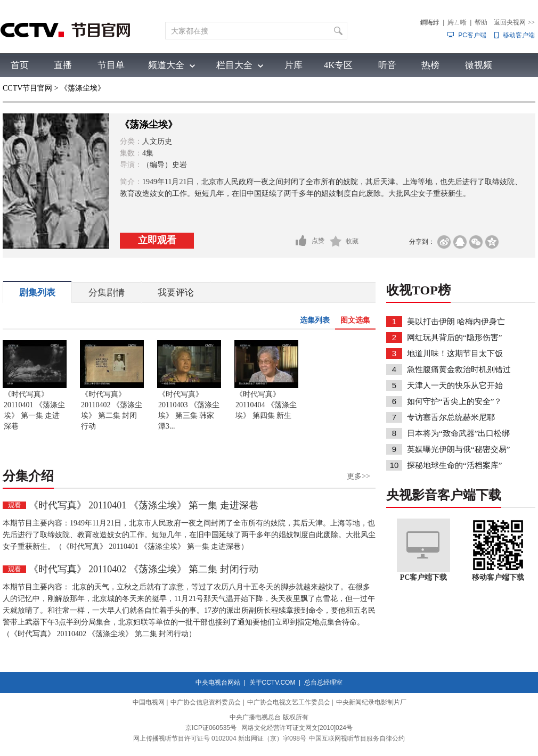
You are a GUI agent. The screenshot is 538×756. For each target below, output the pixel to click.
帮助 (481, 22)
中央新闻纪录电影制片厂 (371, 702)
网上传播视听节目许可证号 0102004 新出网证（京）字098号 (220, 738)
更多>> (358, 476)
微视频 (479, 65)
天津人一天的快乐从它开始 (455, 385)
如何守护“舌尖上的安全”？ (454, 401)
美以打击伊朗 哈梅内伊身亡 (456, 322)
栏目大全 (234, 65)
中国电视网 (149, 702)
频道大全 (166, 65)
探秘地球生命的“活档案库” (454, 465)
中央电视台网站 (218, 683)
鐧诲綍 (430, 22)
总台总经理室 (323, 683)
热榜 (430, 65)
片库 (294, 65)
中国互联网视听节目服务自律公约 (357, 738)
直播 (63, 65)
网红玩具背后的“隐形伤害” (454, 338)
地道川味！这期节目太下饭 (455, 354)
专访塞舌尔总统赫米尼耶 (451, 417)
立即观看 (157, 240)
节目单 (111, 65)
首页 (20, 65)
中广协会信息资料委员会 (206, 702)
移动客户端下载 (498, 577)
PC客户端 (472, 35)
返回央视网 (514, 22)
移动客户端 (519, 35)
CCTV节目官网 (27, 88)
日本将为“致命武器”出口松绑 (458, 433)
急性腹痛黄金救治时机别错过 (459, 369)
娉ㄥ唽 (457, 22)
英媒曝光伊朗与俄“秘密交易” (458, 449)
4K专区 (339, 65)
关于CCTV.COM (272, 683)
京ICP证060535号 (211, 728)
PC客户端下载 (424, 577)
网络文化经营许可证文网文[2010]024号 (297, 728)
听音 (387, 65)
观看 (14, 505)
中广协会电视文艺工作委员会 (289, 702)
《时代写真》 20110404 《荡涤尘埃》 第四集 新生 (266, 405)
